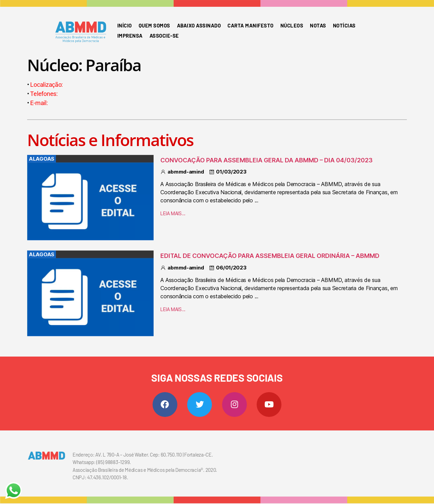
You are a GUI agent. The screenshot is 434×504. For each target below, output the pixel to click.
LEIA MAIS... (173, 213)
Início (125, 25)
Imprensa (130, 36)
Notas (318, 25)
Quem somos (154, 25)
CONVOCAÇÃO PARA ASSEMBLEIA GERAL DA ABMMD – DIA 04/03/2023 (267, 160)
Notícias (344, 25)
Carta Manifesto (251, 25)
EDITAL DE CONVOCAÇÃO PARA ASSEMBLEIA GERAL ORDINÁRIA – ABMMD (270, 256)
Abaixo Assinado (199, 25)
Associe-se (164, 36)
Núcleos (292, 25)
